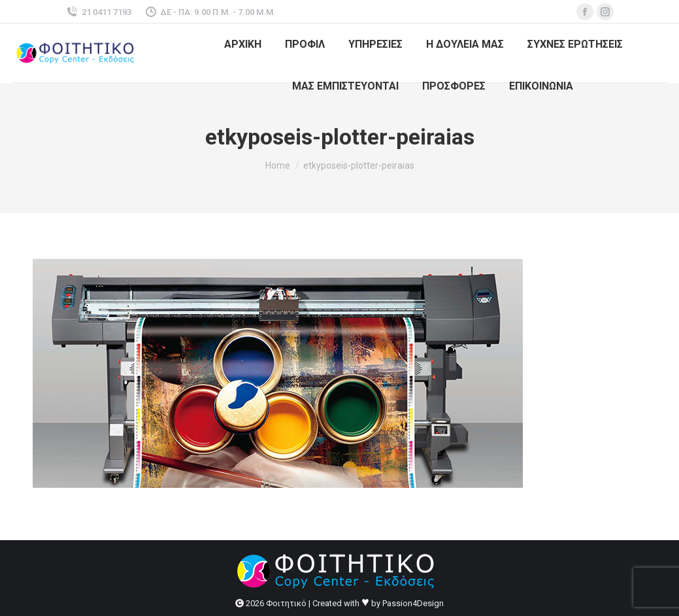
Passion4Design (413, 603)
